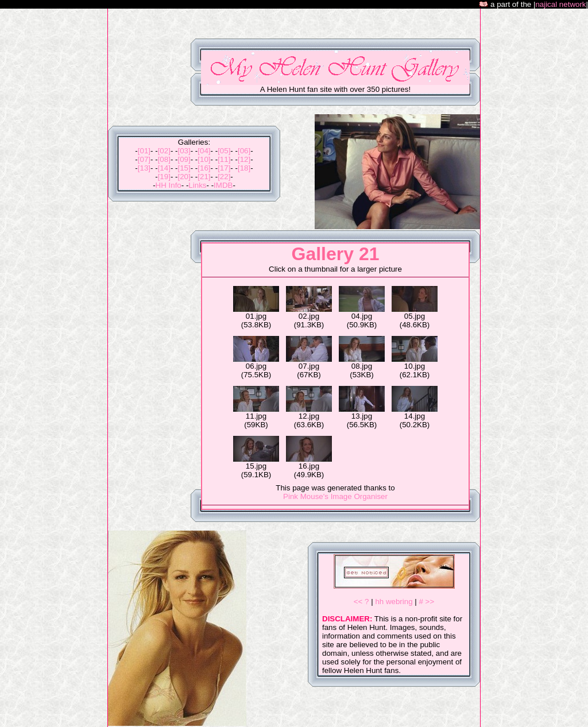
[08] (164, 159)
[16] (204, 168)
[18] (244, 168)
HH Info (169, 185)
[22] (224, 177)
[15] (184, 168)
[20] (184, 177)
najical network (560, 4)
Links (197, 185)
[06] (244, 151)
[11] (224, 159)
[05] (224, 151)
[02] (164, 151)
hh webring (394, 602)
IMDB (223, 185)
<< (358, 602)
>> (430, 602)
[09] (184, 159)
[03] (184, 151)
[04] (204, 151)
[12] (244, 159)
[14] (164, 168)
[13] (144, 168)
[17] (224, 168)
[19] (164, 177)
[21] (204, 177)
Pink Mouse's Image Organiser (335, 496)
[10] (204, 159)
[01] (144, 151)
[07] (144, 159)
